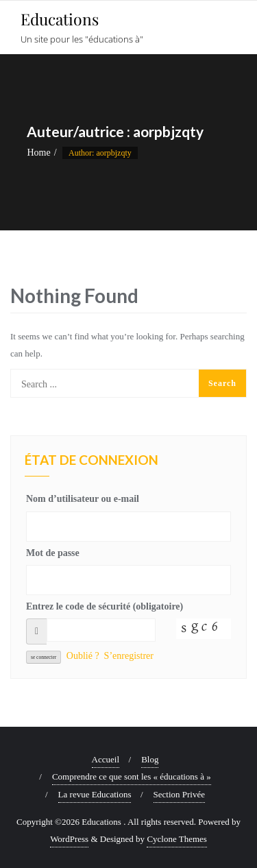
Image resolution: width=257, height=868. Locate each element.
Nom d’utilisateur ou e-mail (83, 499)
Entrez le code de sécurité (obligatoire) (105, 606)
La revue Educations (95, 794)
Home (38, 153)
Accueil (106, 759)
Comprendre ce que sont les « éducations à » (132, 776)
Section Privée (179, 794)
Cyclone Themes (177, 839)
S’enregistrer (129, 656)
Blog (150, 759)
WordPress (69, 839)
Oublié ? (83, 656)
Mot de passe (53, 553)
